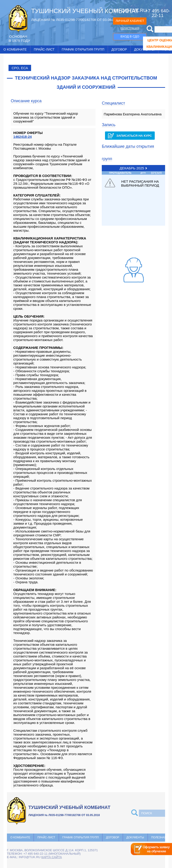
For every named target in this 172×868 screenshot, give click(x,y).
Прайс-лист (44, 49)
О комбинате (15, 49)
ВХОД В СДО (130, 36)
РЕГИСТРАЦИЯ (130, 28)
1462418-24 (23, 137)
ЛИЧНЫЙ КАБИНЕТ (130, 21)
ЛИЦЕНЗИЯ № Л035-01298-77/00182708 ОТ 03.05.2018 (76, 20)
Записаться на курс (130, 136)
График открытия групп (83, 49)
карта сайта (52, 857)
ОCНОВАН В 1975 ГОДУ (19, 38)
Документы (135, 837)
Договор (119, 49)
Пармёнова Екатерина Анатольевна (133, 114)
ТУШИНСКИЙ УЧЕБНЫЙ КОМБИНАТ (85, 11)
